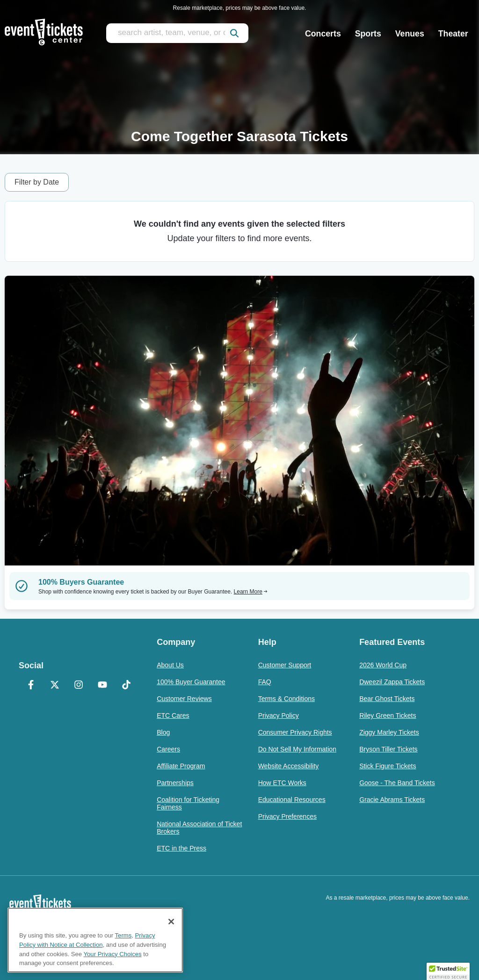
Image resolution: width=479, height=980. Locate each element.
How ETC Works (282, 783)
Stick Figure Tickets (388, 766)
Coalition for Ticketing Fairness (188, 803)
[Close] (171, 922)
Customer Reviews (184, 699)
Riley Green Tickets (388, 715)
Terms (123, 935)
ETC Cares (173, 715)
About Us (170, 665)
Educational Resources (292, 800)
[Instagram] (78, 686)
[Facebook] (31, 686)
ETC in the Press (181, 848)
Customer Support (285, 665)
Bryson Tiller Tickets (388, 749)
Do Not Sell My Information (297, 749)
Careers (168, 749)
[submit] (234, 33)
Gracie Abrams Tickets (392, 800)
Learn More (251, 592)
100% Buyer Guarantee (191, 682)
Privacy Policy (279, 715)
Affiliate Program (181, 766)
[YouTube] (102, 686)
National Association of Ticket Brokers (199, 828)
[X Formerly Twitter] (54, 686)
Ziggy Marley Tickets (389, 732)
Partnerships (175, 783)
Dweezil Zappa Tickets (392, 682)
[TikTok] (126, 686)
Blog (163, 732)
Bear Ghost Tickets (387, 699)
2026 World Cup (383, 665)
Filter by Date (37, 182)
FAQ (265, 682)
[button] (448, 971)
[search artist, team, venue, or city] (177, 33)
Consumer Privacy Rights (295, 732)
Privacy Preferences (287, 816)
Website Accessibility (289, 766)
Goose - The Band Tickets (397, 783)
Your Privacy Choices (113, 954)
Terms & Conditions (287, 699)
